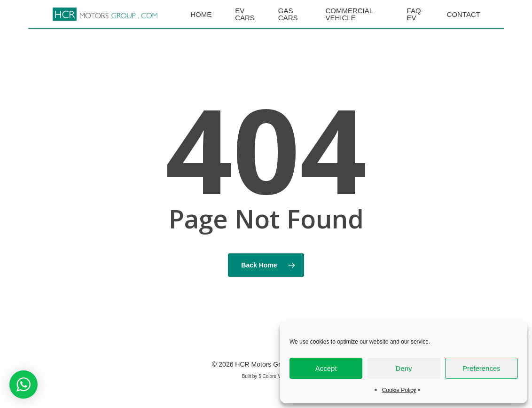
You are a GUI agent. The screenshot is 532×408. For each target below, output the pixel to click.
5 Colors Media (274, 376)
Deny (403, 368)
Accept (326, 368)
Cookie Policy (399, 390)
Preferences (481, 368)
